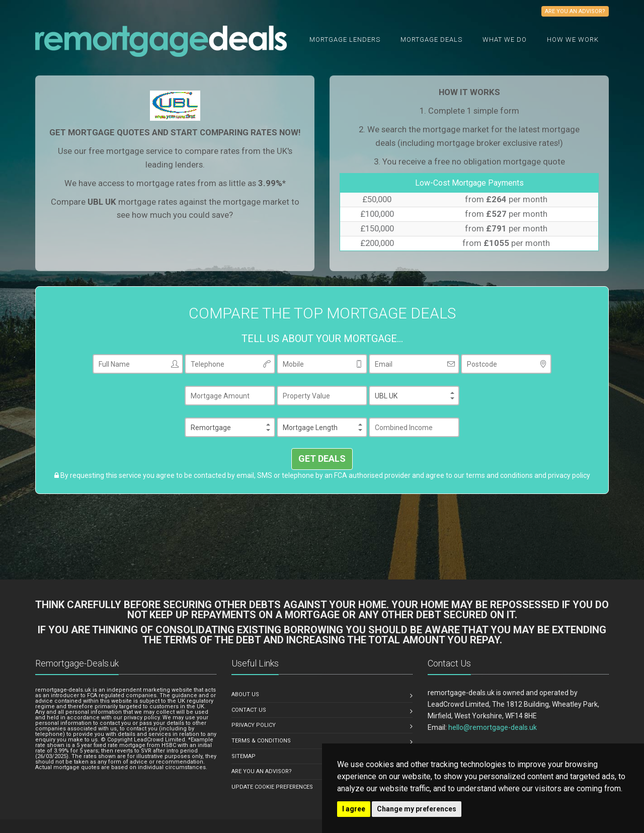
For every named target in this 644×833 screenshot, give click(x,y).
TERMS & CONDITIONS (261, 741)
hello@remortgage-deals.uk (493, 727)
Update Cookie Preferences (272, 787)
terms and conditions (499, 475)
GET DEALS (322, 459)
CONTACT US (249, 710)
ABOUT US (245, 694)
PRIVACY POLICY (254, 725)
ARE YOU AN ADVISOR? (262, 771)
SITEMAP (244, 756)
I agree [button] (354, 809)
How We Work (573, 39)
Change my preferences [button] (417, 809)
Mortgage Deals (431, 39)
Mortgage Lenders (345, 39)
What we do (505, 39)
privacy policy (569, 475)
